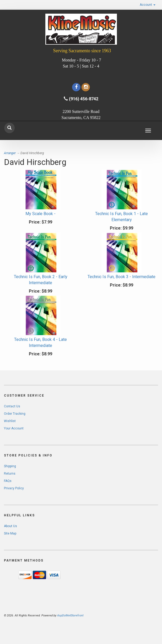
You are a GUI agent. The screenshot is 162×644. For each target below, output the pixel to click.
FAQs (8, 481)
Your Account (14, 428)
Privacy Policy (14, 488)
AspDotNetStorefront (70, 616)
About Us (10, 526)
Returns (10, 474)
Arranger (10, 153)
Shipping (10, 466)
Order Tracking (15, 414)
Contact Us (12, 406)
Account (148, 5)
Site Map (10, 533)
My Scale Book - (40, 214)
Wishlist (10, 421)
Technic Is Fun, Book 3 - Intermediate (121, 277)
